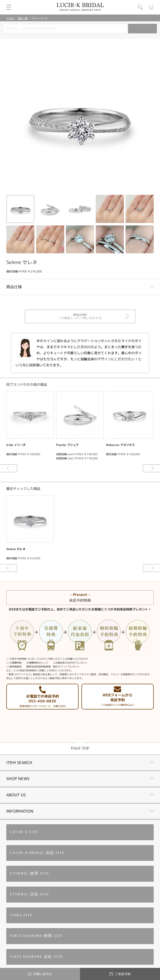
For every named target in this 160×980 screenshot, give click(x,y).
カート (151, 7)
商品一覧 (23, 18)
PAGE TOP (80, 748)
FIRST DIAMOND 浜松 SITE (36, 957)
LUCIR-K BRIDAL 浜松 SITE (37, 853)
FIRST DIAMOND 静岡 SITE (36, 936)
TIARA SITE (21, 915)
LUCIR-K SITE (24, 832)
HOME (10, 18)
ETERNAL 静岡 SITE (29, 874)
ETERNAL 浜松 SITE (29, 894)
